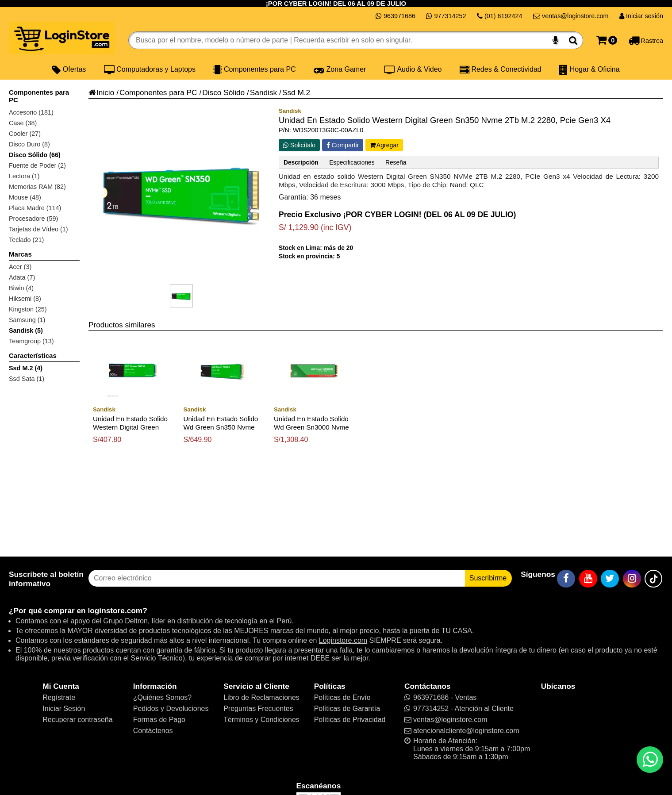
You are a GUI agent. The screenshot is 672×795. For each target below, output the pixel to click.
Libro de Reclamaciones (261, 697)
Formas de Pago (159, 720)
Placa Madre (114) (35, 208)
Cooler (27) (25, 134)
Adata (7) (22, 277)
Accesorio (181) (31, 112)
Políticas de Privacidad (350, 720)
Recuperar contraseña (77, 720)
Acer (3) (20, 267)
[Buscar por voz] (555, 40)
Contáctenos (153, 731)
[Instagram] (632, 579)
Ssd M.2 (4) (26, 368)
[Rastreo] (646, 40)
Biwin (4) (21, 288)
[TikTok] (653, 579)
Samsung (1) (27, 320)
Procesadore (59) (33, 219)
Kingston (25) (28, 309)
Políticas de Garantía (347, 709)
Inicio (101, 92)
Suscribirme (488, 578)
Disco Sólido (223, 92)
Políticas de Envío (342, 697)
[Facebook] (566, 579)
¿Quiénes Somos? (163, 697)
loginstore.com (115, 611)
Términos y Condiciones (261, 720)
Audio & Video (413, 69)
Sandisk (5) (26, 330)
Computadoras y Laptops (150, 69)
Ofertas (69, 69)
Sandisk (263, 92)
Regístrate (59, 697)
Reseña (396, 163)
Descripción (301, 163)
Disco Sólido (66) (35, 155)
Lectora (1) (24, 176)
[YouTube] (588, 579)
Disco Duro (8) (29, 144)
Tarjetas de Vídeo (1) (38, 229)
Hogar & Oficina (589, 69)
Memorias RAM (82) (37, 187)
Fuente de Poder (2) (37, 165)
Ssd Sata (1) (27, 379)
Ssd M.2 (296, 92)
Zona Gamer (340, 69)
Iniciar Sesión (64, 709)
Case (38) (23, 123)
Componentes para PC (254, 69)
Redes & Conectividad (501, 69)
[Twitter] (610, 579)
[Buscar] (573, 40)
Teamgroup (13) (31, 341)
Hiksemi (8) (25, 299)
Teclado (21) (26, 240)
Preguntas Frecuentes (258, 709)
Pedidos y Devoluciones (171, 709)
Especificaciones (352, 163)
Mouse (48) (25, 197)
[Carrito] (607, 40)
